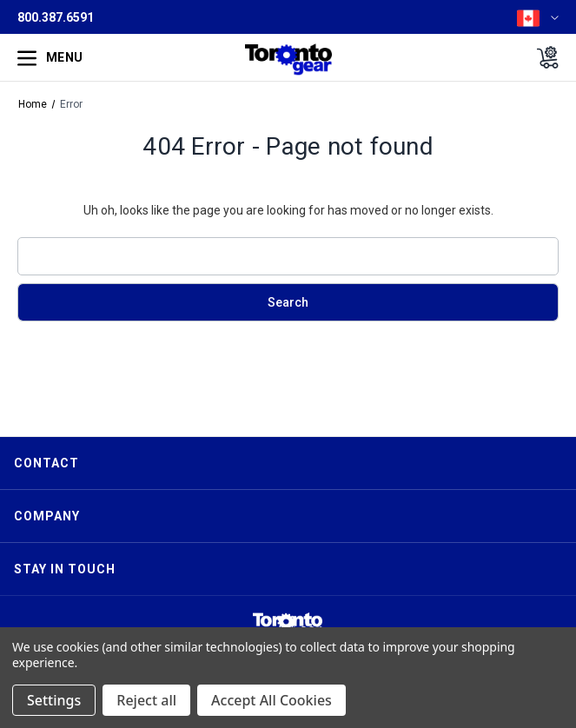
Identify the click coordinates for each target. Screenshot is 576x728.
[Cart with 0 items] (543, 57)
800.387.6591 (56, 17)
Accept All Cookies (271, 700)
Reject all (146, 700)
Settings (54, 700)
